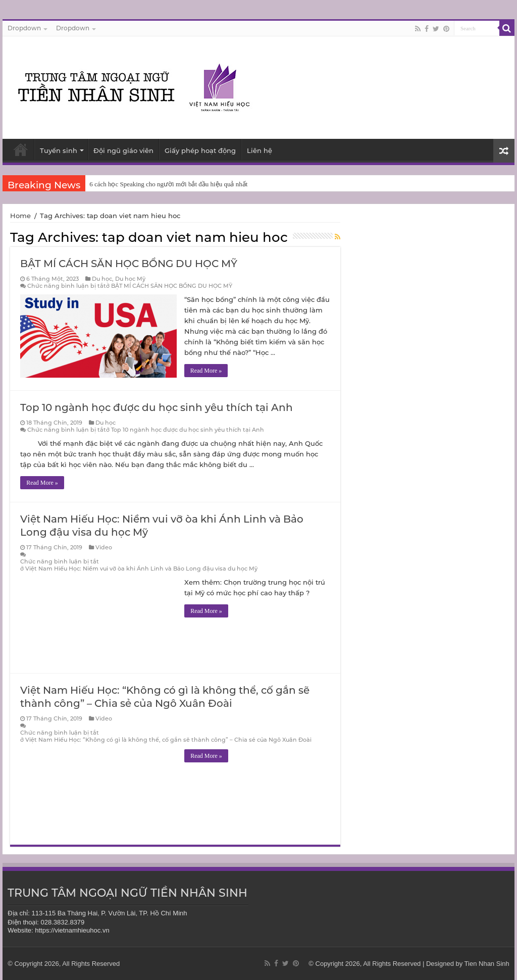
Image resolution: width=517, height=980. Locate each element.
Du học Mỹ (130, 279)
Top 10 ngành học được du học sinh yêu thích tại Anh (157, 407)
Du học (102, 279)
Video (104, 547)
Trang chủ (21, 149)
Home (20, 216)
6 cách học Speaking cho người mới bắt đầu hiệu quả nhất (168, 184)
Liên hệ (260, 150)
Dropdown (24, 28)
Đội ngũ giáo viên (123, 150)
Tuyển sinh (59, 150)
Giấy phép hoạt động (200, 150)
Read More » (206, 371)
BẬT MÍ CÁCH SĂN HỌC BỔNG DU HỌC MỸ (129, 264)
